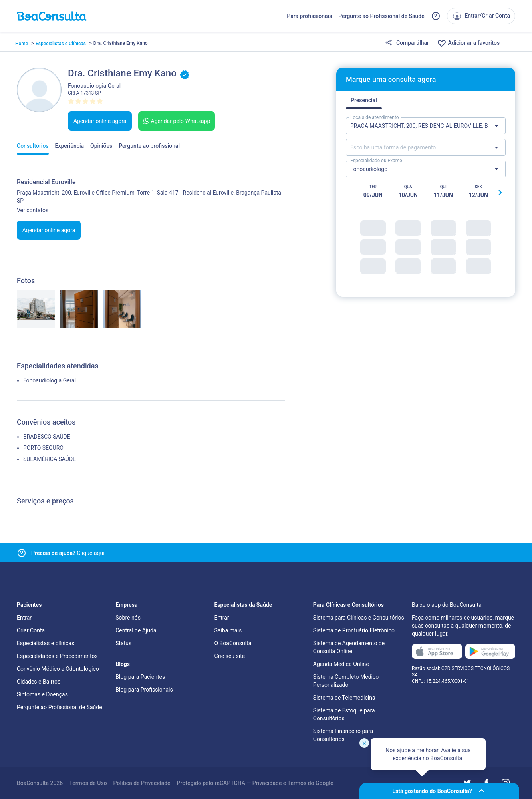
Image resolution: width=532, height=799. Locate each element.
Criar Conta (31, 630)
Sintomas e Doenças (42, 694)
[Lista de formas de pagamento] (426, 147)
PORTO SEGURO (43, 448)
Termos (297, 783)
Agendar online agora (100, 121)
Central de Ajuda (136, 630)
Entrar (24, 618)
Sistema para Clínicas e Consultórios (359, 618)
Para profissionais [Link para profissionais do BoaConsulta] (309, 16)
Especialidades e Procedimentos (57, 656)
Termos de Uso (88, 783)
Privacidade (267, 783)
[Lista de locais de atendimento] (426, 126)
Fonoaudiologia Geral (50, 380)
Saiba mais (228, 630)
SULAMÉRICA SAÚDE (50, 459)
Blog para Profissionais (144, 690)
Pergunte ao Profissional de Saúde (381, 16)
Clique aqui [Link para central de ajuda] (68, 553)
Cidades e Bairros (39, 682)
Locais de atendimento (375, 117)
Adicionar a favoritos (468, 43)
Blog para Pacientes (140, 677)
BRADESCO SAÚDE (47, 437)
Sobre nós (128, 618)
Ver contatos (33, 210)
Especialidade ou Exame (376, 161)
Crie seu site (230, 656)
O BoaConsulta (233, 643)
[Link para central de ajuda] (22, 553)
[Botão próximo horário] (500, 193)
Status (123, 643)
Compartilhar (407, 43)
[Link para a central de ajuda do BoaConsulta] (436, 16)
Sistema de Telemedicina (344, 698)
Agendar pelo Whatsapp (176, 121)
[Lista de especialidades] (426, 169)
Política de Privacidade (142, 783)
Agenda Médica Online (341, 664)
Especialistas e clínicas (46, 643)
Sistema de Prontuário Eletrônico (354, 630)
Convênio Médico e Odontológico (58, 669)
